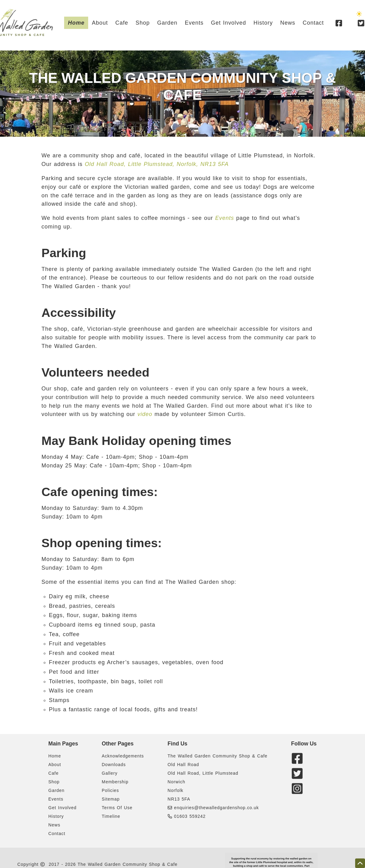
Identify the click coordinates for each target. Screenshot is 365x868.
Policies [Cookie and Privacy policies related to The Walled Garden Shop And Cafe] (110, 790)
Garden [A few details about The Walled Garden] (167, 23)
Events (225, 218)
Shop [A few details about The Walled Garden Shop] (143, 23)
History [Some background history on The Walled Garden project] (263, 23)
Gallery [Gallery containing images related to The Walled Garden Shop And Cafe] (110, 773)
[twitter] (298, 777)
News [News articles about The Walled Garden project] (288, 23)
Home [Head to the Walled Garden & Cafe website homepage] (76, 23)
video (145, 414)
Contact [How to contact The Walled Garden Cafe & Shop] (313, 23)
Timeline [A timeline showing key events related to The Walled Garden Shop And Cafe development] (111, 816)
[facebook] (339, 23)
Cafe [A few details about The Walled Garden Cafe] (122, 23)
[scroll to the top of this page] (360, 863)
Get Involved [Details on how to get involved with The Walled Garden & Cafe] (228, 23)
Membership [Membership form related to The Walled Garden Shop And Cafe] (115, 782)
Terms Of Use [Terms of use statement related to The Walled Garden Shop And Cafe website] (117, 808)
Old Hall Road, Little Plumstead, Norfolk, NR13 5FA (157, 164)
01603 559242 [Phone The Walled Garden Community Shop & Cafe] (187, 816)
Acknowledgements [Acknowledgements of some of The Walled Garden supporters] (123, 756)
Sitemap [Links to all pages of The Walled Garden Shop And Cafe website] (111, 799)
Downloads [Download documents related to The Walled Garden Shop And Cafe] (114, 765)
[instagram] (298, 793)
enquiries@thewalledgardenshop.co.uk (217, 808)
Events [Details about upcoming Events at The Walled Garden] (194, 23)
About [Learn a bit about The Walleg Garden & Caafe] (100, 23)
